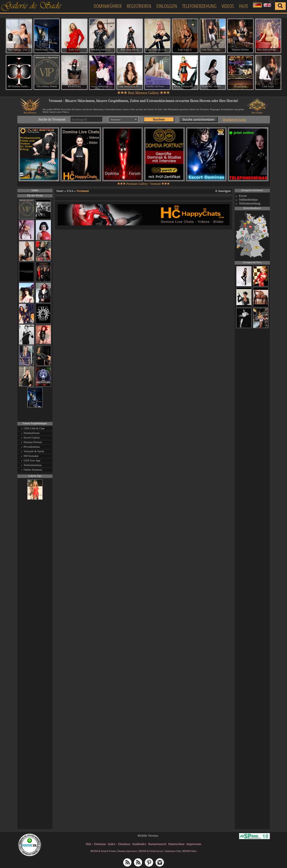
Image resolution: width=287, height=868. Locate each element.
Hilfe (244, 6)
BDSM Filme (190, 851)
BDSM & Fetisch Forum (103, 851)
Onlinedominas (248, 200)
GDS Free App (32, 460)
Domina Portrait (33, 442)
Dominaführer (108, 6)
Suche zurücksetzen (198, 119)
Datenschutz (176, 844)
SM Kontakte (31, 456)
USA (70, 191)
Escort (243, 196)
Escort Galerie (32, 437)
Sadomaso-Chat (173, 851)
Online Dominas (33, 470)
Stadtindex (139, 844)
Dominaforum (32, 433)
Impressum (194, 844)
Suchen (159, 119)
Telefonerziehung (199, 6)
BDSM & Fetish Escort (151, 851)
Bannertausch (157, 844)
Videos (228, 6)
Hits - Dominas (96, 844)
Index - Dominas (119, 844)
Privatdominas (32, 447)
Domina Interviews (127, 851)
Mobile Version (148, 835)
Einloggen (167, 6)
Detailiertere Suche (234, 120)
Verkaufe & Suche (34, 451)
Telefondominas (33, 465)
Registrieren (139, 6)
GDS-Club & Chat (34, 428)
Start (60, 191)
